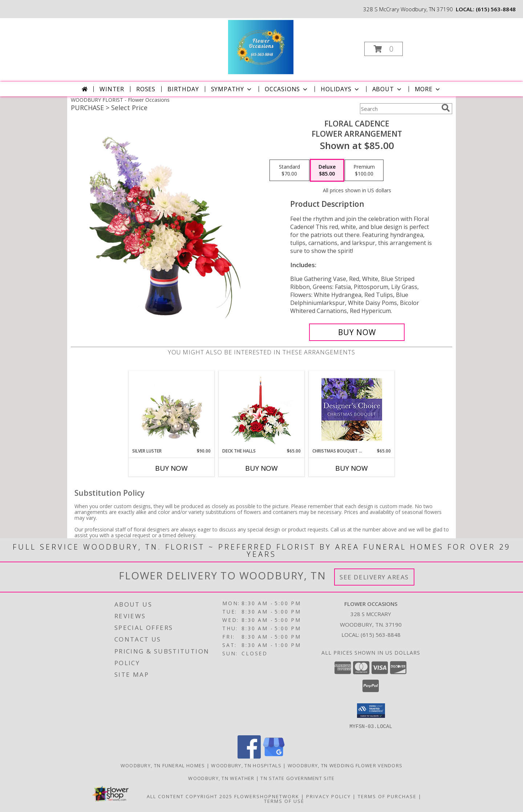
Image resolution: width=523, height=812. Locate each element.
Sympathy (232, 89)
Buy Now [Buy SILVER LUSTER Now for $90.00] (171, 468)
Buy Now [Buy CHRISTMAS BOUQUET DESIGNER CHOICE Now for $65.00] (352, 468)
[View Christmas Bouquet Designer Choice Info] (352, 409)
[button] (384, 49)
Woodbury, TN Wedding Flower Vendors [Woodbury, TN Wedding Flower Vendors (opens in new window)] (345, 765)
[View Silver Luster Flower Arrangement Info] (172, 409)
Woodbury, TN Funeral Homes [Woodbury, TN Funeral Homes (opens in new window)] (163, 765)
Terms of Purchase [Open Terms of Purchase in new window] (387, 796)
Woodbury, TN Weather (221, 778)
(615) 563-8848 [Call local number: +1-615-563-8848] (496, 9)
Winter (112, 89)
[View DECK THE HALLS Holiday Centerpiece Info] (262, 409)
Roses (146, 89)
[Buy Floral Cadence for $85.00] (357, 332)
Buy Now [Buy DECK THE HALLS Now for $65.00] (261, 468)
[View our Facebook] (249, 756)
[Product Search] (399, 109)
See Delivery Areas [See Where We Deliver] (374, 577)
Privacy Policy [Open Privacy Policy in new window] (329, 796)
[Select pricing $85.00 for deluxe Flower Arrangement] (327, 170)
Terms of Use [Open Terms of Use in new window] (284, 801)
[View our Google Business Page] (274, 756)
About (388, 89)
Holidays (340, 89)
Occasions (287, 89)
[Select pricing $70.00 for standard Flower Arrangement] (289, 170)
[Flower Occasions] (261, 47)
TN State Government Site (297, 778)
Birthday (183, 89)
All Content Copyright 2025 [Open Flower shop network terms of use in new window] (190, 796)
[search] (446, 108)
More (428, 89)
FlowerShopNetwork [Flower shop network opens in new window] (267, 796)
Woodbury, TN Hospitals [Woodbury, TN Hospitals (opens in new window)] (246, 765)
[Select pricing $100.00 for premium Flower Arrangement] (364, 170)
